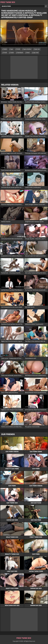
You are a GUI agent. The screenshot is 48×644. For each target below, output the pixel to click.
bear (28, 53)
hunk (5, 53)
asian (12, 53)
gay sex (37, 49)
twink (19, 49)
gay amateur (28, 49)
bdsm (5, 49)
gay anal (36, 53)
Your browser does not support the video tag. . (24, 33)
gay (12, 49)
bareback (20, 53)
